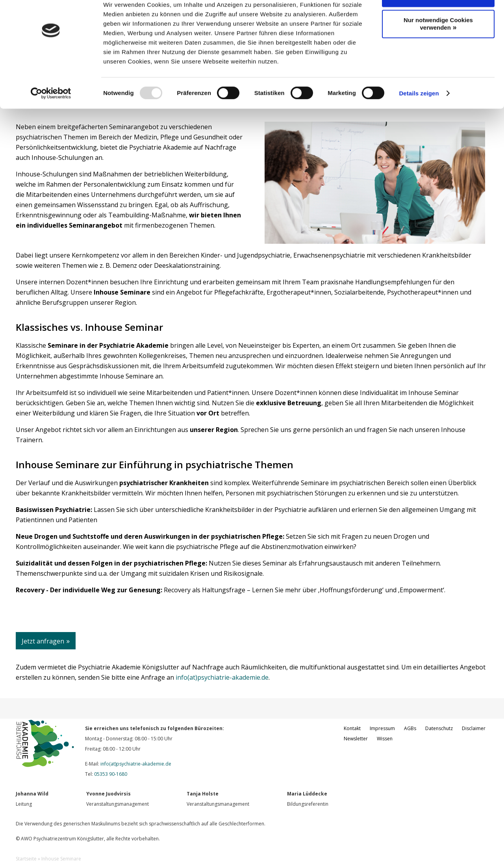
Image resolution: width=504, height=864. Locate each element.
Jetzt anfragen (43, 641)
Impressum (382, 728)
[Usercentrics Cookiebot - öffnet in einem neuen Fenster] (51, 117)
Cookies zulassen (435, 20)
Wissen (385, 739)
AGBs (410, 728)
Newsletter (356, 739)
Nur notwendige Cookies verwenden (438, 48)
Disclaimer (474, 728)
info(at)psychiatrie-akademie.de (222, 677)
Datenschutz (439, 728)
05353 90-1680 (111, 774)
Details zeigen (419, 117)
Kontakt (352, 728)
